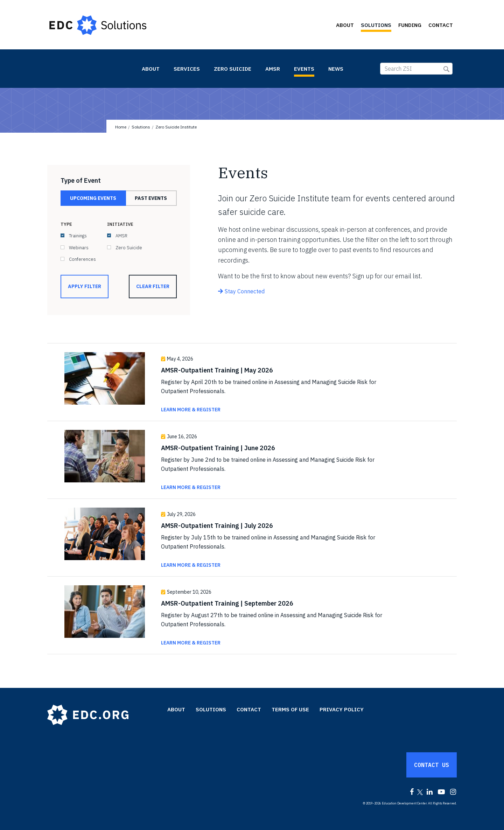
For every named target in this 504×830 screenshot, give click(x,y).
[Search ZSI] (416, 69)
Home (121, 127)
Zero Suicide (233, 69)
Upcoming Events (93, 198)
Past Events (151, 198)
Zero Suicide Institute (91, 68)
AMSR (273, 69)
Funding (410, 25)
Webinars (79, 248)
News (336, 69)
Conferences (82, 259)
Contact (441, 25)
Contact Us (432, 765)
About (345, 25)
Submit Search (446, 69)
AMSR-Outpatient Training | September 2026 (227, 603)
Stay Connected (245, 291)
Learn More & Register (191, 410)
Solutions (376, 25)
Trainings (78, 236)
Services (187, 69)
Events (304, 69)
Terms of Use (290, 709)
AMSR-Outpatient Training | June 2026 (218, 448)
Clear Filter (153, 286)
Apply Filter (85, 286)
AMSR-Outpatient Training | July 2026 (217, 526)
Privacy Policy (342, 709)
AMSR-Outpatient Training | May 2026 (217, 370)
